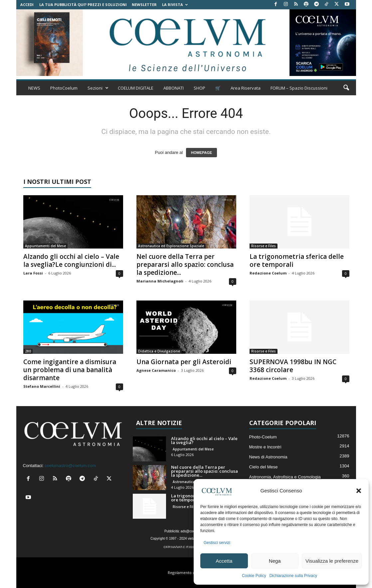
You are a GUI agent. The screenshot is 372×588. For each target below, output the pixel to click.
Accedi (27, 4)
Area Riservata (246, 88)
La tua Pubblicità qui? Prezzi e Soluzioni (83, 4)
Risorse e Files (264, 246)
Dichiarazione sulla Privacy (293, 576)
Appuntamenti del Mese (45, 246)
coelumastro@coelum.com (70, 466)
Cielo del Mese (264, 467)
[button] (359, 491)
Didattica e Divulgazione (159, 351)
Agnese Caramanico (156, 370)
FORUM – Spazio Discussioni (299, 88)
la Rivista (175, 4)
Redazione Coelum (268, 273)
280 (28, 351)
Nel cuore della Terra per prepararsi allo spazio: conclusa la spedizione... (185, 265)
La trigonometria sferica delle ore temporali (297, 261)
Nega (275, 561)
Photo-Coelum (263, 437)
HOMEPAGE (201, 153)
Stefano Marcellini (42, 386)
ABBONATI (174, 88)
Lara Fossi (33, 273)
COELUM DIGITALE (136, 88)
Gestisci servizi (217, 543)
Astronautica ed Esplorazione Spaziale (171, 246)
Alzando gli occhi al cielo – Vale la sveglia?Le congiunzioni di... (71, 261)
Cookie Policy (254, 576)
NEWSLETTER (144, 4)
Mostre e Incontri (265, 447)
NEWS (34, 88)
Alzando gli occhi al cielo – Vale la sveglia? (204, 440)
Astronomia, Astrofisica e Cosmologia (285, 477)
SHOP (199, 88)
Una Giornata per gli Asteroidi (184, 362)
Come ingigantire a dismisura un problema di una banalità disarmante (70, 370)
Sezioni (98, 88)
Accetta (224, 561)
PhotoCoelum (64, 88)
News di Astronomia (268, 457)
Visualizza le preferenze (332, 561)
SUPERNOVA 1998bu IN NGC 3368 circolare (293, 366)
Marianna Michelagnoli (160, 281)
